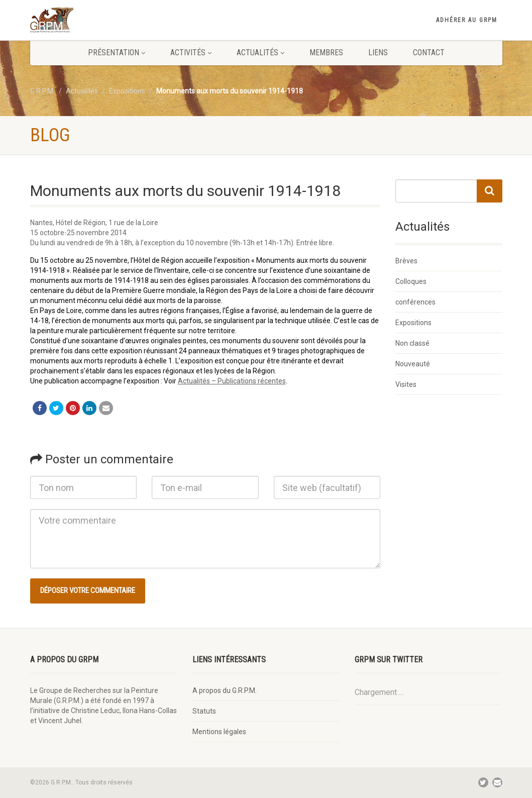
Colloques (411, 281)
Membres (326, 53)
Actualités (260, 53)
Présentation (117, 53)
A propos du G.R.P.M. (225, 690)
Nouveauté (413, 364)
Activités (191, 53)
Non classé (412, 343)
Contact (429, 53)
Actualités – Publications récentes (232, 381)
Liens (378, 53)
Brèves (406, 261)
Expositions (413, 323)
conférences (415, 302)
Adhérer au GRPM (467, 20)
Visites (406, 384)
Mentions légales (219, 732)
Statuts (204, 711)
